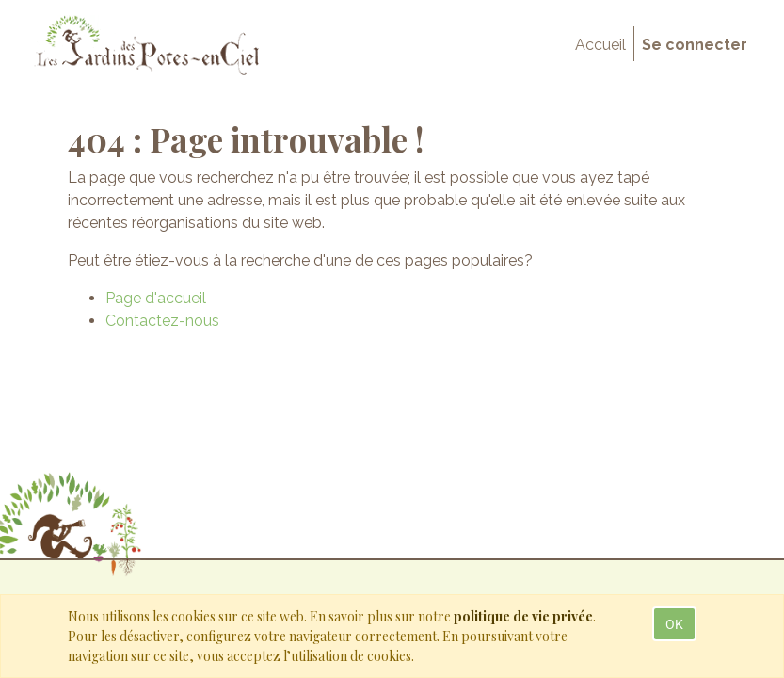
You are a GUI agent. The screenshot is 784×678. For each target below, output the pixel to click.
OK (674, 624)
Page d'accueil (156, 298)
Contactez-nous (162, 321)
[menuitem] (600, 45)
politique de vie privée (523, 616)
